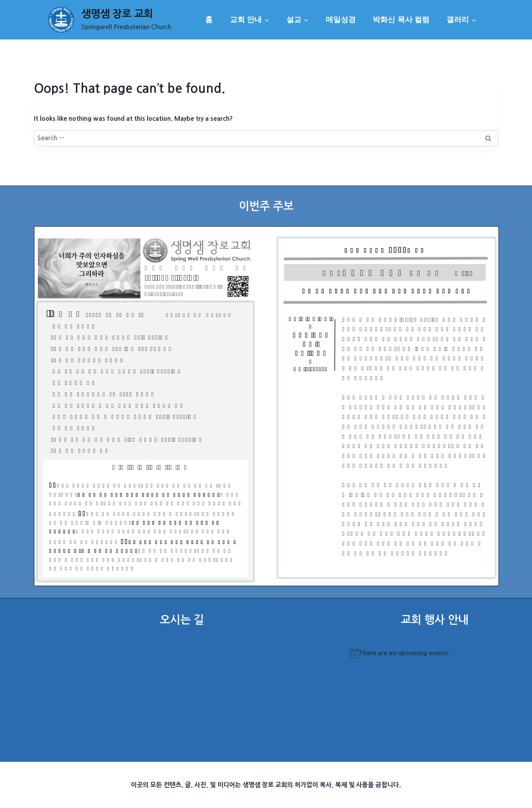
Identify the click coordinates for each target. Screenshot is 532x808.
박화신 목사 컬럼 (401, 20)
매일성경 (341, 20)
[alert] (434, 653)
